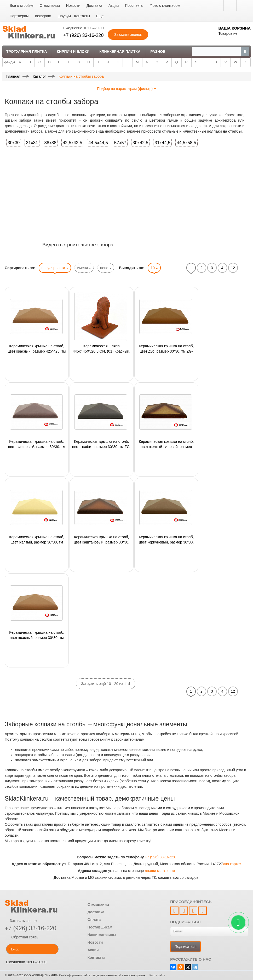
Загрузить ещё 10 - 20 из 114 (106, 684)
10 (154, 268)
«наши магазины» (160, 871)
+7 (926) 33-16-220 (84, 35)
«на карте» (232, 864)
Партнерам (19, 16)
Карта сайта (157, 975)
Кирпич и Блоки (73, 52)
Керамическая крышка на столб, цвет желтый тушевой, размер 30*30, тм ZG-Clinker (166, 444)
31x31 (32, 143)
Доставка (94, 5)
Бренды (9, 62)
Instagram (43, 16)
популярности (55, 268)
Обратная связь (21, 937)
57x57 (120, 143)
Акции (114, 5)
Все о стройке (22, 5)
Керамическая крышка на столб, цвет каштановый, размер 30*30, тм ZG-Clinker (101, 539)
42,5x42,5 (73, 143)
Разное (158, 52)
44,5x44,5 (98, 143)
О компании (50, 5)
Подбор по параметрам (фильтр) (126, 89)
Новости (73, 5)
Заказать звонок (21, 921)
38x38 (50, 143)
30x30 (14, 143)
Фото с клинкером (165, 5)
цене (106, 268)
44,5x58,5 (186, 143)
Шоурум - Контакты (74, 16)
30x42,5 (140, 143)
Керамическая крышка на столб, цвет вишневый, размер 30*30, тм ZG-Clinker (37, 444)
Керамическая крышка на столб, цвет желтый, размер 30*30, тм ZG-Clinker (37, 539)
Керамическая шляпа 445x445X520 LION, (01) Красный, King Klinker (102, 348)
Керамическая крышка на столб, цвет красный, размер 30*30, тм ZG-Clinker (37, 635)
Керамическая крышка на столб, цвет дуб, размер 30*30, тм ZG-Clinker (166, 348)
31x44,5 (162, 143)
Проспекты (134, 5)
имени (84, 268)
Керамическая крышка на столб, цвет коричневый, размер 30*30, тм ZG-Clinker (166, 539)
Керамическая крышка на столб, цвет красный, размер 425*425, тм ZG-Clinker (37, 348)
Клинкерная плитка (120, 52)
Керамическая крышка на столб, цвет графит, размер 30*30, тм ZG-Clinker (102, 444)
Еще (100, 16)
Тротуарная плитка (27, 52)
